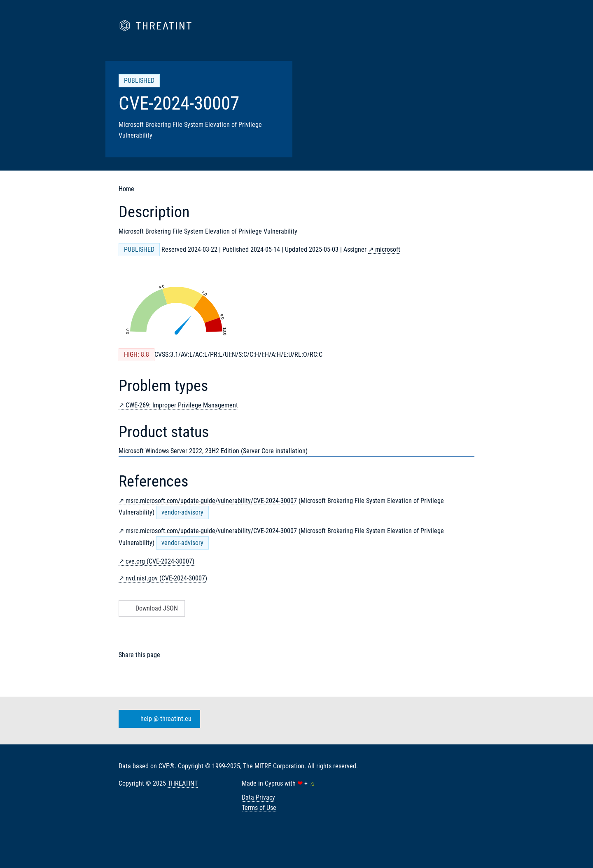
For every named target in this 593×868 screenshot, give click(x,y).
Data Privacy (258, 797)
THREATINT (183, 783)
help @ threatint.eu (158, 719)
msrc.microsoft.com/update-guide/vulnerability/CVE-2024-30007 (211, 501)
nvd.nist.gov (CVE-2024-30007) (166, 578)
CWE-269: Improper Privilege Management (182, 405)
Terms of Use (259, 808)
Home (126, 189)
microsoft (388, 249)
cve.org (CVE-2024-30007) (160, 561)
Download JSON (151, 608)
